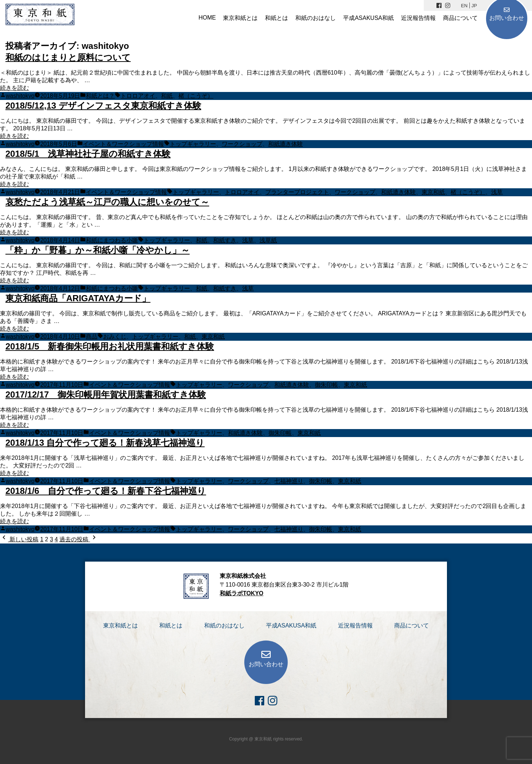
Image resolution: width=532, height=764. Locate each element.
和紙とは (276, 18)
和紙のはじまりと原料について (68, 57)
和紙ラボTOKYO (242, 593)
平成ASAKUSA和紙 (368, 18)
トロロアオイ (138, 96)
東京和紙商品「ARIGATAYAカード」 (78, 298)
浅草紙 (268, 240)
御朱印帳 (326, 385)
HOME (207, 18)
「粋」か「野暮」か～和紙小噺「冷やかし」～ (98, 250)
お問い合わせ (507, 18)
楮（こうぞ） (196, 96)
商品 (92, 337)
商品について (460, 18)
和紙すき (225, 240)
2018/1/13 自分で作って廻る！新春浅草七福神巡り (105, 443)
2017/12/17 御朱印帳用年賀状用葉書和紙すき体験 (106, 394)
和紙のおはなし (316, 18)
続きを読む (14, 88)
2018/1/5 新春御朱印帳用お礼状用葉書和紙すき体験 (110, 346)
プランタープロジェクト (297, 192)
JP (474, 6)
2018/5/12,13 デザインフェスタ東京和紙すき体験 (103, 106)
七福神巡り (289, 481)
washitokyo (20, 96)
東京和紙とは (240, 18)
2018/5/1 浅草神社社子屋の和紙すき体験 (88, 154)
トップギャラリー (193, 144)
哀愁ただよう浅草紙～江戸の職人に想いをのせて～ (107, 202)
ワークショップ (242, 144)
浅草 (497, 192)
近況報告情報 (418, 18)
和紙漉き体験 (286, 144)
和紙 (167, 96)
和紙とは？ (100, 96)
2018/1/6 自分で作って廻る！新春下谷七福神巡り (106, 491)
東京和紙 (433, 192)
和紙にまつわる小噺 (112, 240)
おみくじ (115, 337)
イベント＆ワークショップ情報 (123, 144)
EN (464, 6)
